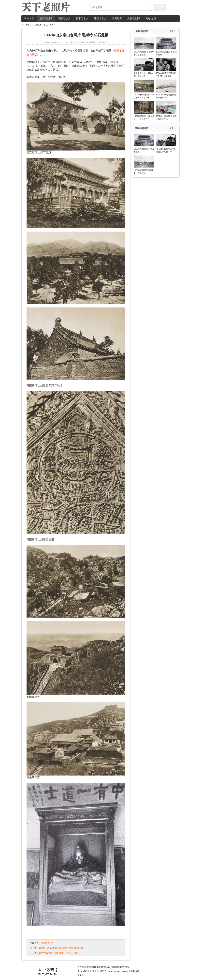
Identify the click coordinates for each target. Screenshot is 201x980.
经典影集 (117, 18)
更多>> (173, 31)
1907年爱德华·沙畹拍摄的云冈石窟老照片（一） (64, 953)
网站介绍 (151, 18)
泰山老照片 (47, 943)
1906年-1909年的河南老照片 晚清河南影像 (61, 948)
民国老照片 (64, 18)
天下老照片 (36, 25)
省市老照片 (82, 18)
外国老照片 (100, 18)
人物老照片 (134, 18)
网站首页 (29, 18)
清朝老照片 (46, 18)
